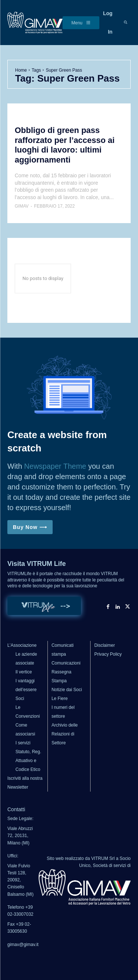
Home (21, 70)
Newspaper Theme (55, 466)
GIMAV (22, 206)
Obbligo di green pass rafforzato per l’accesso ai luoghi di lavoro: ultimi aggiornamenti (65, 145)
